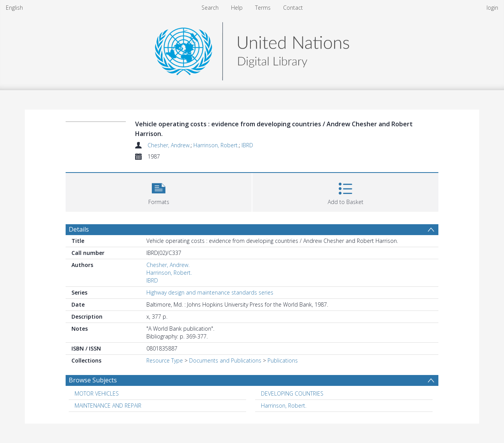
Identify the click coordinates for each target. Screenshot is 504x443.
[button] (159, 191)
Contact (293, 8)
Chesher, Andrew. (169, 145)
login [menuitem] (492, 8)
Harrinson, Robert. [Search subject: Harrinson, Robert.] (284, 406)
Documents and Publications (225, 360)
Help (237, 8)
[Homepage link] (252, 49)
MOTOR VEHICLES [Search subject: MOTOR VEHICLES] (97, 393)
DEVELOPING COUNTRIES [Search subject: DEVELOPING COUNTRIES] (292, 393)
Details (79, 229)
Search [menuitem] (210, 8)
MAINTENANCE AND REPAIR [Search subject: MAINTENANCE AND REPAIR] (108, 406)
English (14, 8)
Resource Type (165, 360)
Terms (263, 8)
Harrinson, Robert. (216, 145)
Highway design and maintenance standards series (210, 292)
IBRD (247, 145)
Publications (283, 360)
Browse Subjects (93, 380)
